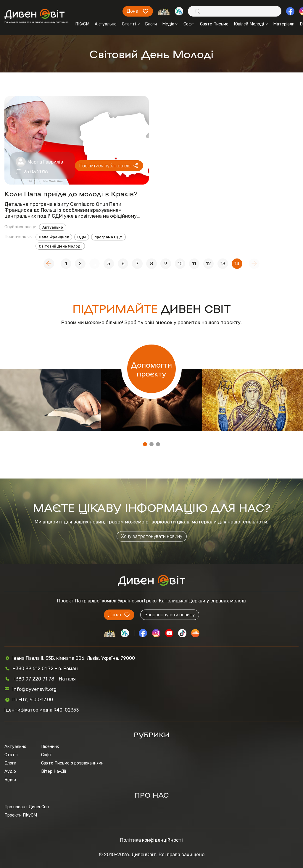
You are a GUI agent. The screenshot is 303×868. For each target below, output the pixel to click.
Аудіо (10, 771)
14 (237, 264)
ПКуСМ (82, 24)
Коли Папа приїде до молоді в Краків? (71, 193)
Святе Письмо (214, 24)
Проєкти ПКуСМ (21, 815)
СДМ (82, 237)
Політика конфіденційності (151, 840)
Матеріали (284, 24)
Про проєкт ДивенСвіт (27, 807)
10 (180, 264)
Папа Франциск (54, 237)
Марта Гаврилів (45, 162)
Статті (131, 24)
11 (194, 264)
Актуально (106, 24)
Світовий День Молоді (60, 246)
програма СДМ (108, 237)
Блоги (151, 24)
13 (223, 264)
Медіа (170, 24)
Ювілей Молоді (251, 24)
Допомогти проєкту (151, 369)
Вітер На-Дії (54, 771)
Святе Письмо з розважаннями (72, 763)
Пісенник (50, 746)
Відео (10, 780)
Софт (189, 24)
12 (208, 264)
